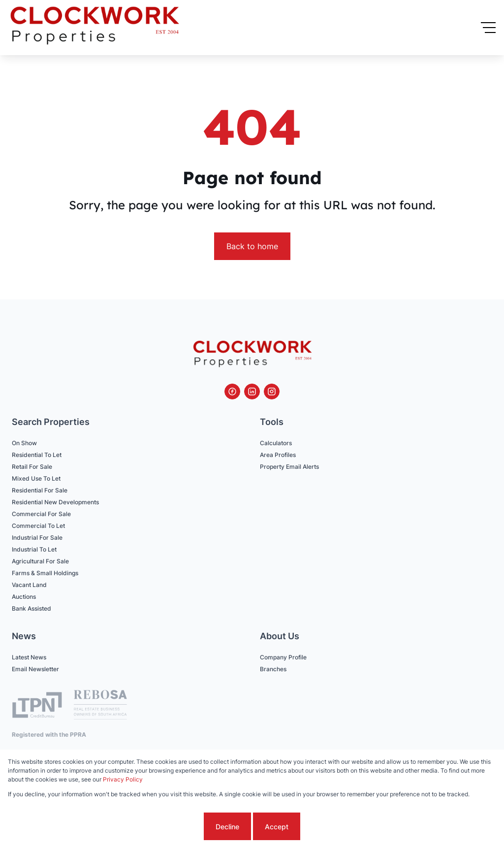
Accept (277, 827)
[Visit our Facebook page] (232, 391)
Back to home (252, 246)
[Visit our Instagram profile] (272, 391)
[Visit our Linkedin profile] (252, 391)
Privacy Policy (123, 779)
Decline (227, 827)
